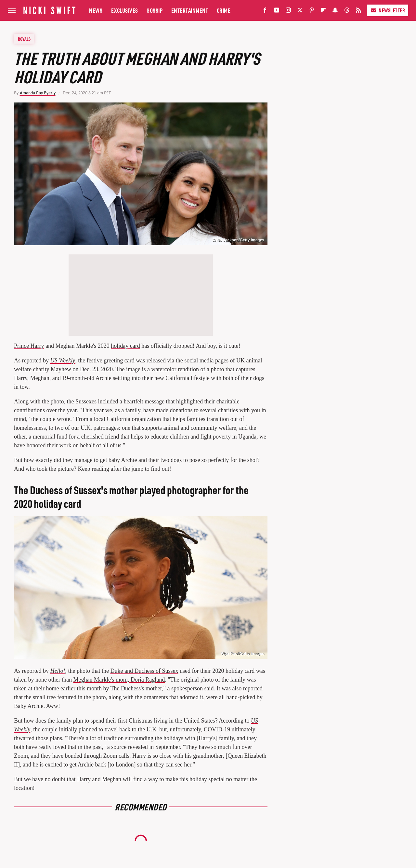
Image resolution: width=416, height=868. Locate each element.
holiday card (125, 346)
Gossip (155, 10)
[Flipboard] (323, 12)
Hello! (58, 671)
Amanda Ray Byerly (38, 93)
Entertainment (190, 10)
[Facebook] (265, 12)
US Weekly (63, 360)
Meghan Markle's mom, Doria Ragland (119, 680)
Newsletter (388, 10)
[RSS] (358, 12)
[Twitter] (300, 12)
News (96, 10)
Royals (24, 39)
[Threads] (347, 12)
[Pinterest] (312, 12)
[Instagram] (288, 12)
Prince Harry (29, 346)
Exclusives (125, 10)
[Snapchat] (335, 12)
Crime (224, 10)
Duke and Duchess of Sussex (144, 671)
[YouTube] (277, 12)
